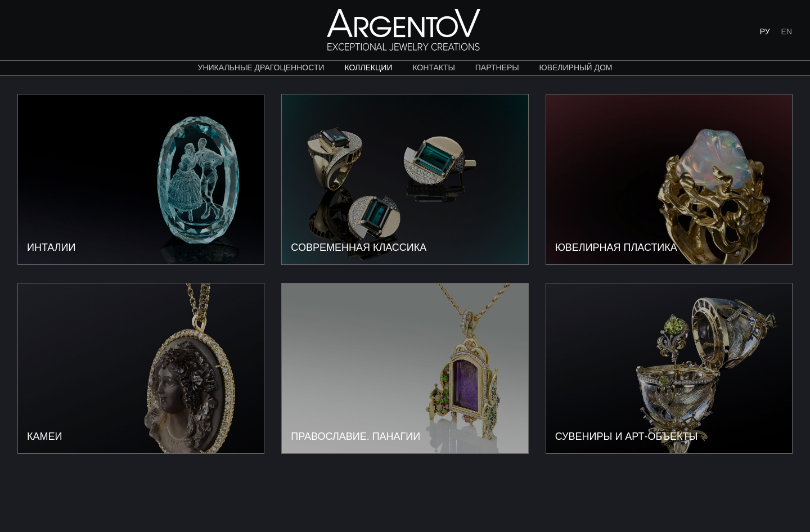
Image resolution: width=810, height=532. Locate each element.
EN (787, 31)
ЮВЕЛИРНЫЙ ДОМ (576, 67)
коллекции (368, 67)
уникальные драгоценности (261, 67)
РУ (765, 31)
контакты (434, 67)
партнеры (497, 67)
